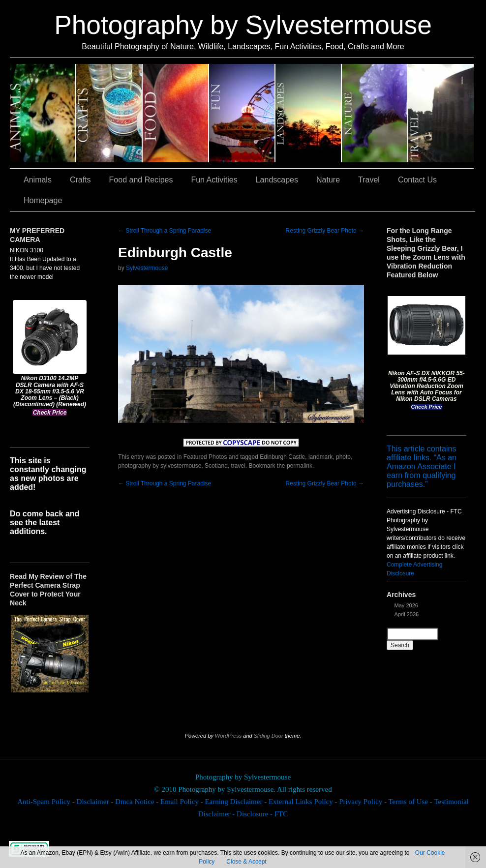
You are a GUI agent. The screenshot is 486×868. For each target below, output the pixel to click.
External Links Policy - (304, 802)
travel (238, 466)
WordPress (228, 736)
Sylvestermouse (147, 268)
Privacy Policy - (364, 802)
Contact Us (417, 180)
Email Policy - (182, 802)
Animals (43, 113)
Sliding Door (269, 736)
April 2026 (407, 614)
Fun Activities (242, 113)
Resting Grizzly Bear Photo (325, 231)
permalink (300, 466)
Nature (375, 113)
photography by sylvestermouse (160, 466)
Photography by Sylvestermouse (243, 25)
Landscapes (309, 113)
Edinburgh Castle (282, 457)
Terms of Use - (411, 802)
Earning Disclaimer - (237, 802)
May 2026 (406, 605)
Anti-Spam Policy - (47, 802)
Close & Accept (246, 862)
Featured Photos (205, 457)
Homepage (43, 200)
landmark (320, 457)
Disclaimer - (96, 802)
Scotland (216, 466)
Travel (441, 113)
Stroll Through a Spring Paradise (165, 231)
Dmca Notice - (138, 802)
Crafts (109, 113)
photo (343, 457)
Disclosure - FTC (262, 814)
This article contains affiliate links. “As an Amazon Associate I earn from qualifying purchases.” (422, 466)
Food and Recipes (176, 113)
